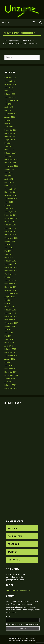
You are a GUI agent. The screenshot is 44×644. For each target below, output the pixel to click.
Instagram (14, 560)
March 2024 (9, 91)
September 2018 (11, 218)
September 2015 (11, 294)
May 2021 (8, 143)
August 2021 (10, 140)
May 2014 (8, 336)
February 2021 (10, 153)
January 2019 (10, 212)
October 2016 (10, 274)
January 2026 (10, 81)
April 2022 (9, 127)
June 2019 (9, 202)
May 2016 (8, 277)
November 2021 (11, 133)
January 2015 (10, 313)
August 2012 (10, 359)
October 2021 (10, 137)
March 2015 (9, 307)
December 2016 (11, 267)
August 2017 (10, 241)
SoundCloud (15, 536)
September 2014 (11, 323)
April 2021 (9, 146)
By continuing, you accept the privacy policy (22, 624)
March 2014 (9, 343)
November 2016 (11, 271)
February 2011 (10, 385)
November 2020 (11, 159)
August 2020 (10, 169)
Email (8, 617)
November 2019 (11, 192)
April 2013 (9, 346)
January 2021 (10, 156)
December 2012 (11, 352)
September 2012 (11, 356)
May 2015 (8, 303)
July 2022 (8, 120)
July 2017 (8, 244)
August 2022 (10, 117)
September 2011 (11, 375)
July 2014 (8, 329)
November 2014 (11, 320)
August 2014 (10, 326)
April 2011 (9, 382)
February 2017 (10, 261)
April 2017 (9, 254)
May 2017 (8, 251)
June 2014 (9, 333)
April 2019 (9, 209)
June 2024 (9, 87)
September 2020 (11, 166)
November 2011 (11, 372)
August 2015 (10, 297)
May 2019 (8, 205)
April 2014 (9, 339)
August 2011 (10, 379)
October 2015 (10, 290)
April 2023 (9, 107)
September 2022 (11, 114)
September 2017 (11, 238)
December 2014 (11, 316)
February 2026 (10, 78)
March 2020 (9, 182)
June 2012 (9, 365)
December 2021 (11, 130)
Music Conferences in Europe (18, 590)
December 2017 (11, 231)
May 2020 (8, 176)
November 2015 (11, 287)
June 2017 (9, 248)
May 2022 (8, 124)
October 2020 (10, 163)
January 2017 (10, 264)
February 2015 (10, 310)
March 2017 (9, 258)
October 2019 (10, 195)
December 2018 (11, 215)
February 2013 (10, 349)
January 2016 (10, 280)
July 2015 (8, 300)
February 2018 (10, 225)
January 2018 (10, 228)
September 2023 (11, 101)
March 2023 (9, 110)
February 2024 (10, 94)
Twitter (13, 552)
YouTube (13, 528)
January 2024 (10, 97)
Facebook (13, 544)
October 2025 (10, 84)
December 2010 (11, 388)
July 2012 (8, 362)
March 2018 (9, 222)
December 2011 (11, 369)
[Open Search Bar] (40, 23)
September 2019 (11, 199)
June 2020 (9, 172)
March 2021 (9, 150)
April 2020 (9, 179)
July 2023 (8, 104)
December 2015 (11, 284)
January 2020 (10, 189)
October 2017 (10, 235)
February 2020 (10, 186)
